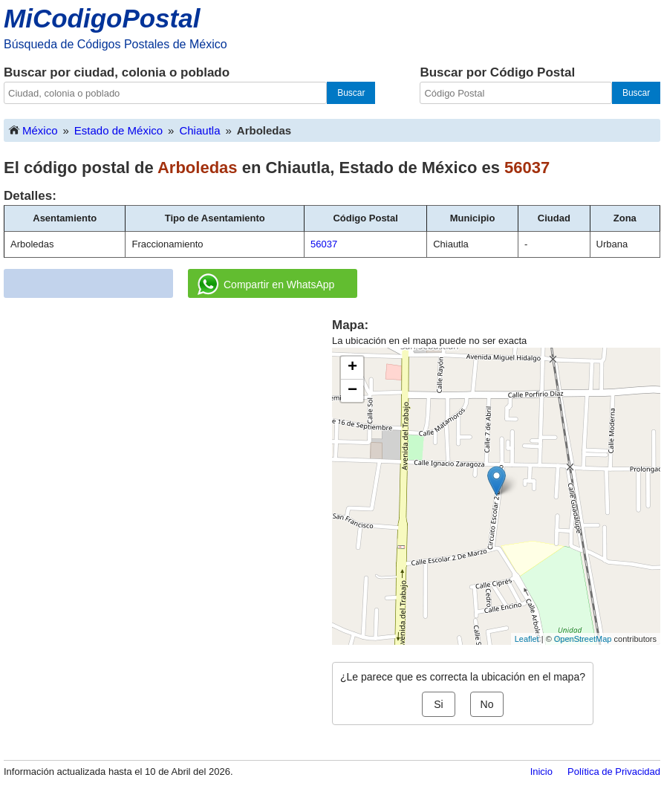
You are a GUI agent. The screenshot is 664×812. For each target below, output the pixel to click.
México (33, 130)
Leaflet (527, 639)
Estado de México (118, 130)
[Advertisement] (168, 420)
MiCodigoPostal (102, 18)
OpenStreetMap (583, 639)
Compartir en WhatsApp (266, 285)
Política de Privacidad (614, 772)
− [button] (352, 391)
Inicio (541, 772)
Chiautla (199, 130)
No (487, 704)
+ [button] (352, 368)
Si (438, 704)
